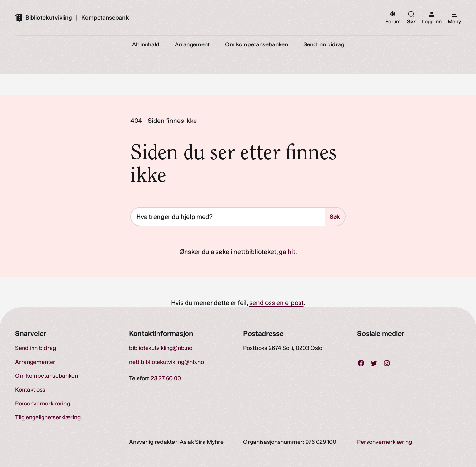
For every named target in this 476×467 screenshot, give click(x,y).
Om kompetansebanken (47, 376)
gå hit (287, 252)
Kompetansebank (105, 18)
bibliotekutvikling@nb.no (161, 348)
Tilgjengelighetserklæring (48, 417)
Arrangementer (35, 362)
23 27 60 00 (166, 378)
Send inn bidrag (36, 348)
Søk (335, 217)
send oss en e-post (276, 303)
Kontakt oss (30, 390)
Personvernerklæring (43, 404)
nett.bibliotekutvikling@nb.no (167, 362)
